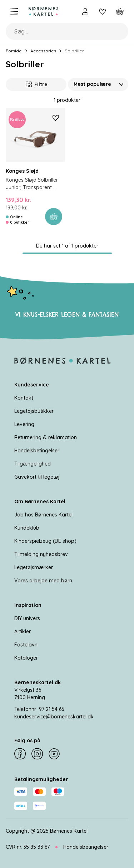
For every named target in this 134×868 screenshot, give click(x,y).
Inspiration (28, 605)
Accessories (43, 51)
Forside (14, 51)
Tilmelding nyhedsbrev (41, 554)
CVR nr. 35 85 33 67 (28, 847)
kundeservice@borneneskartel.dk (54, 717)
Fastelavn (26, 645)
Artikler (23, 631)
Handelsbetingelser (37, 451)
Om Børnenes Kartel (40, 501)
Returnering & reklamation (46, 437)
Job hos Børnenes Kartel (43, 515)
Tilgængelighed (33, 464)
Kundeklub (27, 528)
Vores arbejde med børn (43, 581)
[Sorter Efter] (98, 84)
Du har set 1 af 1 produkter (67, 246)
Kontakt (24, 398)
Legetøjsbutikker (34, 411)
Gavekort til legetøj (37, 477)
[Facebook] (20, 754)
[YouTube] (54, 754)
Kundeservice (32, 385)
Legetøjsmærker (34, 567)
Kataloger (26, 658)
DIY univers (27, 618)
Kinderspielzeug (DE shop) (45, 541)
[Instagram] (37, 754)
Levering (24, 424)
